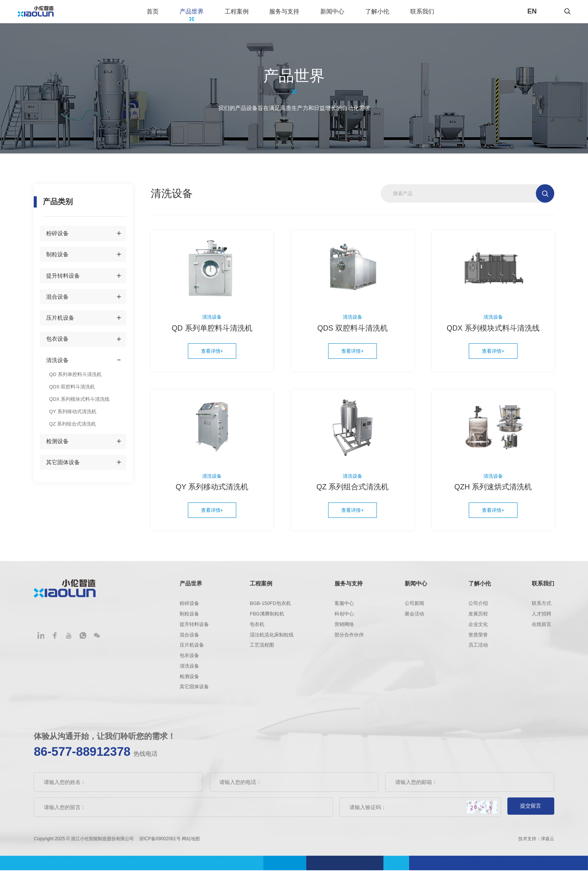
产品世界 (200, 14)
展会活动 (414, 617)
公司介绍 (478, 606)
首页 (161, 14)
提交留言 (531, 808)
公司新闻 (414, 606)
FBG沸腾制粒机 (267, 617)
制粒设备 (57, 259)
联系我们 (430, 14)
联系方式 (541, 606)
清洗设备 (57, 365)
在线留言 (541, 627)
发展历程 (478, 617)
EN (532, 14)
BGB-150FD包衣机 (270, 606)
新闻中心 (340, 14)
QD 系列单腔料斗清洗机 (73, 379)
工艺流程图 (262, 648)
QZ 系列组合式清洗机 (71, 426)
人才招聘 (541, 617)
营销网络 (344, 627)
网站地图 (191, 839)
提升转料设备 (63, 281)
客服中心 (344, 606)
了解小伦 (385, 14)
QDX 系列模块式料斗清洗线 (77, 403)
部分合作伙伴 (349, 637)
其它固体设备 (63, 465)
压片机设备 (60, 323)
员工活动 (478, 648)
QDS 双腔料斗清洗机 (70, 391)
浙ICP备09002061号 (160, 839)
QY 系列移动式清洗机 (71, 414)
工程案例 (245, 14)
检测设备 (57, 443)
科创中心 (344, 617)
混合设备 (57, 302)
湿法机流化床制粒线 (272, 637)
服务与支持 (292, 14)
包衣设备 (57, 344)
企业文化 (478, 627)
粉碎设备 (57, 238)
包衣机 (257, 627)
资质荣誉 (478, 637)
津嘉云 (547, 839)
